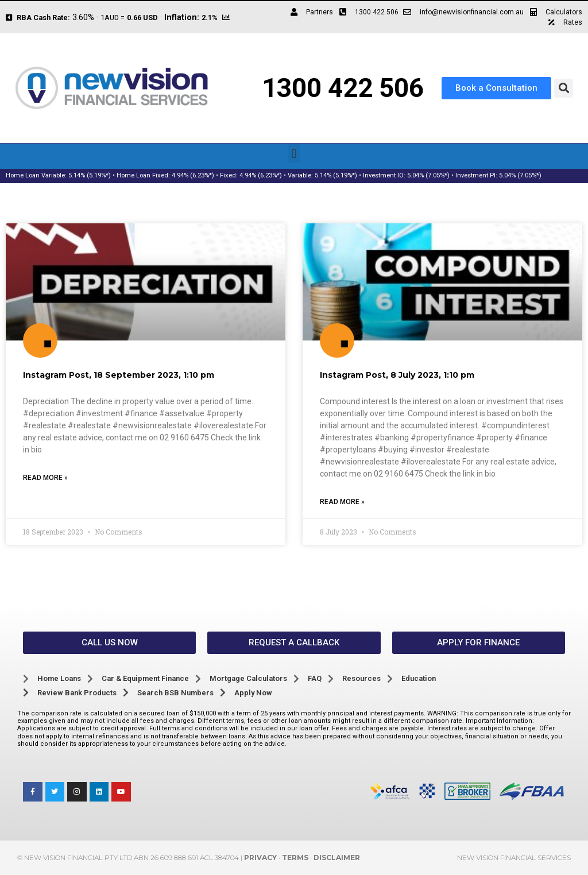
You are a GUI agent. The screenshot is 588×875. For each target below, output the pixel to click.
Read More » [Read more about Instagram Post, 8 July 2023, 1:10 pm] (342, 502)
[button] (564, 88)
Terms (295, 857)
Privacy (260, 857)
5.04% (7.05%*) (428, 175)
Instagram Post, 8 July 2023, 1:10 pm (397, 375)
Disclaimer (337, 857)
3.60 (80, 18)
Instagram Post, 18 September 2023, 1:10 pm (119, 375)
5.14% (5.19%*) (90, 175)
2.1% (210, 18)
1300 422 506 (343, 88)
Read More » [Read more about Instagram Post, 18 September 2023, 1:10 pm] (45, 478)
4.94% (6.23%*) (193, 175)
